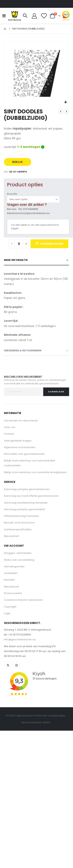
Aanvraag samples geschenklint (24, 509)
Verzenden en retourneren (21, 421)
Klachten (9, 580)
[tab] (36, 260)
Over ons (10, 427)
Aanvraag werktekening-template (26, 503)
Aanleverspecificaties (18, 529)
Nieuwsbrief (11, 536)
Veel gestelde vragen (18, 441)
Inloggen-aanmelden (18, 553)
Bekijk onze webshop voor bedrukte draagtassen (35, 472)
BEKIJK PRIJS (18, 163)
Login (7, 613)
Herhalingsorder (14, 566)
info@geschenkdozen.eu (20, 639)
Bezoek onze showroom (19, 523)
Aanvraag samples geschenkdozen (27, 489)
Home (5, 29)
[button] (66, 102)
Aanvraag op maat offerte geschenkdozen (31, 496)
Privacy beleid (13, 593)
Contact (9, 434)
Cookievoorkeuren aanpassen (23, 600)
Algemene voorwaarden (20, 447)
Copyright (10, 607)
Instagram (16, 665)
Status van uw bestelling (19, 560)
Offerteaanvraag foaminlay (21, 516)
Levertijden (11, 573)
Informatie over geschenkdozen (24, 454)
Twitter (8, 665)
